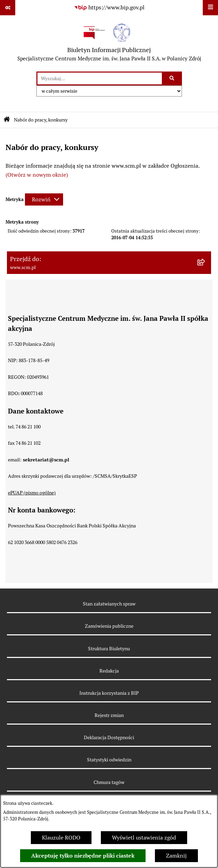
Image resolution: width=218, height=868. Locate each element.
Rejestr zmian (109, 715)
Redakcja (109, 671)
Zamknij (176, 856)
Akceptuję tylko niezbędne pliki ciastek (83, 856)
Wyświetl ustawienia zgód (144, 838)
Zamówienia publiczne (109, 626)
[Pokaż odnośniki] (8, 8)
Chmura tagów (109, 782)
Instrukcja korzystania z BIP (109, 693)
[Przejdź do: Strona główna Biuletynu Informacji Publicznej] (7, 120)
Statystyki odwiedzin (109, 760)
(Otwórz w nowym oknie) (37, 175)
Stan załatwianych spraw (109, 604)
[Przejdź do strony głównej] (109, 43)
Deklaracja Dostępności (109, 737)
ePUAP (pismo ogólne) (32, 493)
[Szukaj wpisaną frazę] (172, 78)
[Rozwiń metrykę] (44, 199)
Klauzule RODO (61, 838)
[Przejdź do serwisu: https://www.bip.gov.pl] (109, 8)
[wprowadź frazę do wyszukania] (100, 78)
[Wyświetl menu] (210, 8)
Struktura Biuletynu (109, 649)
